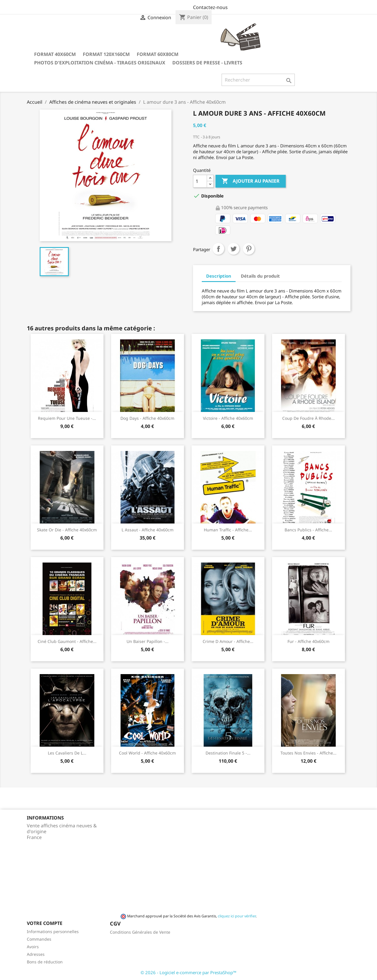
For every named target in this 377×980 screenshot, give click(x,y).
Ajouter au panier (251, 181)
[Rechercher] (258, 80)
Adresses (36, 954)
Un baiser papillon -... (148, 641)
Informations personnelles (53, 931)
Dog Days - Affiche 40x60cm (147, 418)
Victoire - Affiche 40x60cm (228, 418)
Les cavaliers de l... (67, 753)
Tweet (234, 249)
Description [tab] (219, 276)
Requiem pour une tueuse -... (67, 418)
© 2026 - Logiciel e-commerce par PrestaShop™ (188, 972)
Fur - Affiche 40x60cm (308, 641)
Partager (218, 249)
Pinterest (249, 249)
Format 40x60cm (55, 54)
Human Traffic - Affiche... (228, 530)
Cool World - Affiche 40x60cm (147, 753)
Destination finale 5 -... (228, 753)
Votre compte (45, 923)
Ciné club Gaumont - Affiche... (67, 641)
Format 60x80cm (158, 54)
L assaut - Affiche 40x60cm (148, 530)
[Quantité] (200, 181)
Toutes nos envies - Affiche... (308, 753)
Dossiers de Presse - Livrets (207, 63)
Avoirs (33, 947)
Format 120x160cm (106, 54)
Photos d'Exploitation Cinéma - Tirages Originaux (100, 63)
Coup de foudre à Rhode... (308, 418)
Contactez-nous (210, 7)
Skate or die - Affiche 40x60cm (67, 530)
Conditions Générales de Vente (140, 932)
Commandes (39, 939)
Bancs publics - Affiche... (308, 530)
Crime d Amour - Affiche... (228, 641)
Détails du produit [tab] (260, 276)
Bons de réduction (45, 962)
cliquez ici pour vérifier (237, 916)
